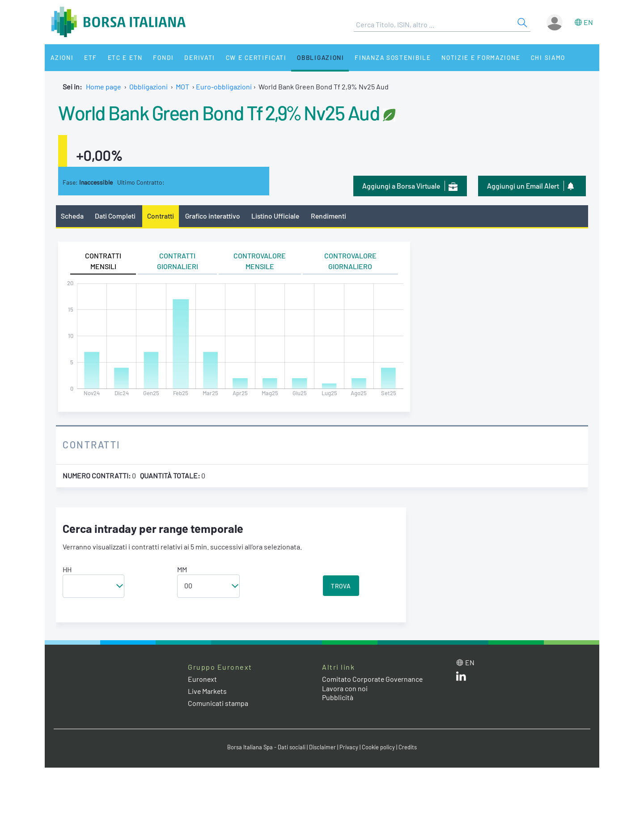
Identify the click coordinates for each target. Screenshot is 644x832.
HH (67, 569)
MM (182, 569)
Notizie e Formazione (472, 57)
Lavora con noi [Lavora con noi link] (345, 688)
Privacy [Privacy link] (349, 747)
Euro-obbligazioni (224, 87)
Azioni (61, 57)
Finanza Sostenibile (384, 57)
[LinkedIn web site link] (461, 678)
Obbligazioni (312, 57)
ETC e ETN (121, 57)
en (588, 22)
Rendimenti (329, 216)
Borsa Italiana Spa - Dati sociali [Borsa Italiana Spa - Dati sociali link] (266, 747)
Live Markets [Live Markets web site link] (208, 691)
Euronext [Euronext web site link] (203, 679)
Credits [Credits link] (408, 747)
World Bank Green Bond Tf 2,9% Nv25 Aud (221, 112)
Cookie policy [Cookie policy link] (378, 747)
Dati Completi (116, 216)
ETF (88, 57)
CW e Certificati (249, 57)
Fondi (159, 57)
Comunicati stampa (218, 703)
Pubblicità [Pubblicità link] (338, 697)
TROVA (341, 586)
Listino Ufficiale (276, 216)
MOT (182, 87)
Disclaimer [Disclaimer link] (322, 747)
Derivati (193, 57)
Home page (104, 87)
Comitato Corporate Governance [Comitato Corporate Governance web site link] (373, 679)
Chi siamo (538, 57)
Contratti (161, 216)
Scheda (72, 216)
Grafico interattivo (213, 216)
